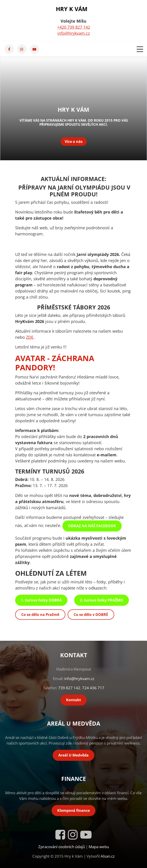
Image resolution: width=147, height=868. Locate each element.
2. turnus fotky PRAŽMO (102, 600)
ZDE (30, 337)
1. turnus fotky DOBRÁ (41, 600)
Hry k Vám (72, 9)
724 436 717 (93, 688)
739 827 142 (69, 688)
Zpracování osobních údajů (62, 847)
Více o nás (74, 142)
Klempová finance (73, 810)
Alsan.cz (108, 856)
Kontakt (73, 700)
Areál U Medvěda (73, 755)
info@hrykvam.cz (74, 33)
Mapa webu (99, 847)
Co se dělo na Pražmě (40, 615)
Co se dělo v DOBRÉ (91, 615)
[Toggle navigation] (139, 49)
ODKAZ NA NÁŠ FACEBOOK (92, 526)
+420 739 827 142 (74, 27)
